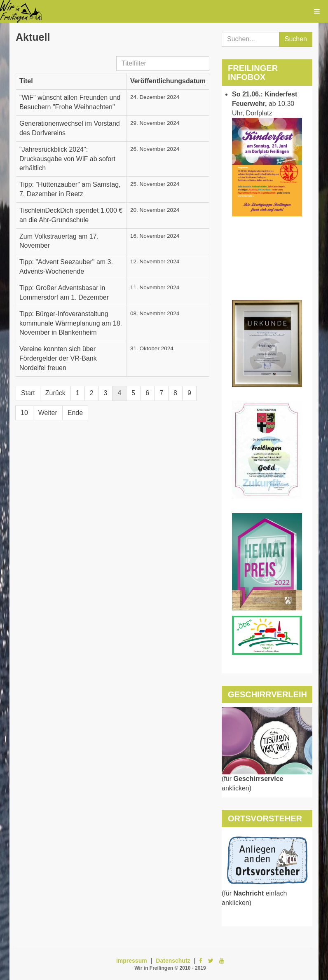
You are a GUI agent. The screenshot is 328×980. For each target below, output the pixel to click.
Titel (26, 81)
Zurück (55, 393)
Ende (75, 413)
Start (28, 393)
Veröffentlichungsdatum (168, 81)
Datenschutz (173, 961)
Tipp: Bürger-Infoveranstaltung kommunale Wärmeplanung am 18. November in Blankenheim (71, 323)
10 (24, 413)
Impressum (132, 961)
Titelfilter (116, 56)
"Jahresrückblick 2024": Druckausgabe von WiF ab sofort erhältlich (67, 159)
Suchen (296, 39)
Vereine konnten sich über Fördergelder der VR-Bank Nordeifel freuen (58, 358)
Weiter (48, 413)
